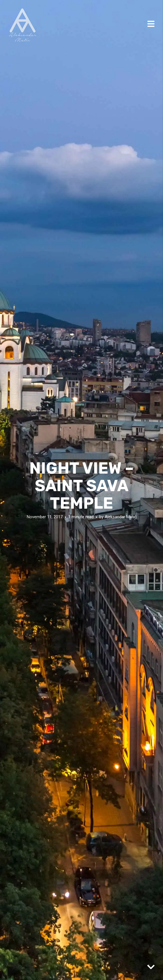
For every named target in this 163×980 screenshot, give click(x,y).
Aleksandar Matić (121, 517)
